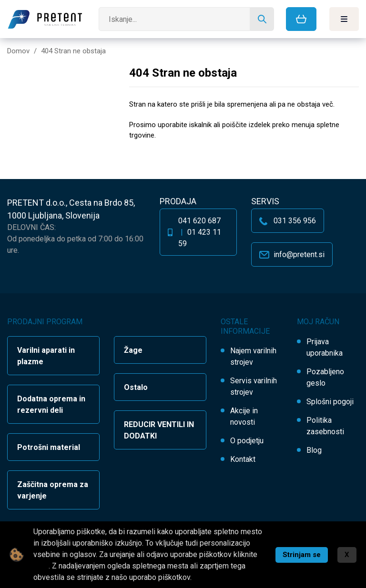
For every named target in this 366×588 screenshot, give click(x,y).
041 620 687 (199, 221)
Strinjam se (302, 555)
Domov (18, 51)
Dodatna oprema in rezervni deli (51, 404)
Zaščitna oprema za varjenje (53, 490)
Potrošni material (49, 447)
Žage (133, 350)
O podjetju (247, 441)
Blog (314, 450)
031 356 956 (295, 221)
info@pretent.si (299, 254)
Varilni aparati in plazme (46, 356)
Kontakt (243, 459)
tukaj (41, 566)
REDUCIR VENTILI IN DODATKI (159, 430)
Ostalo (136, 387)
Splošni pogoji (330, 402)
